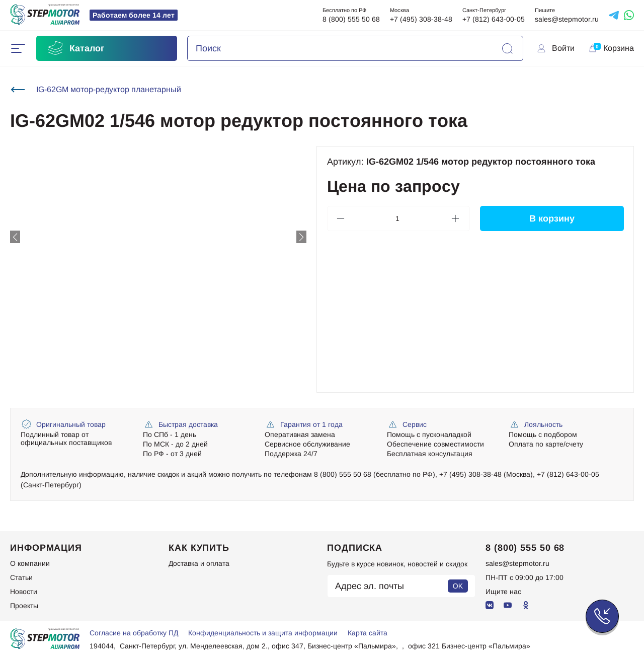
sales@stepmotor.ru (567, 19)
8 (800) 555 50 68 (351, 19)
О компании (30, 563)
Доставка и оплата (199, 563)
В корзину (551, 218)
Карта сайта (368, 633)
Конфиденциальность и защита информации (263, 633)
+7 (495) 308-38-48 (421, 19)
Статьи (21, 577)
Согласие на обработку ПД (134, 633)
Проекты (24, 606)
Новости (24, 592)
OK (458, 586)
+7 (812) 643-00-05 (494, 19)
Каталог (75, 48)
